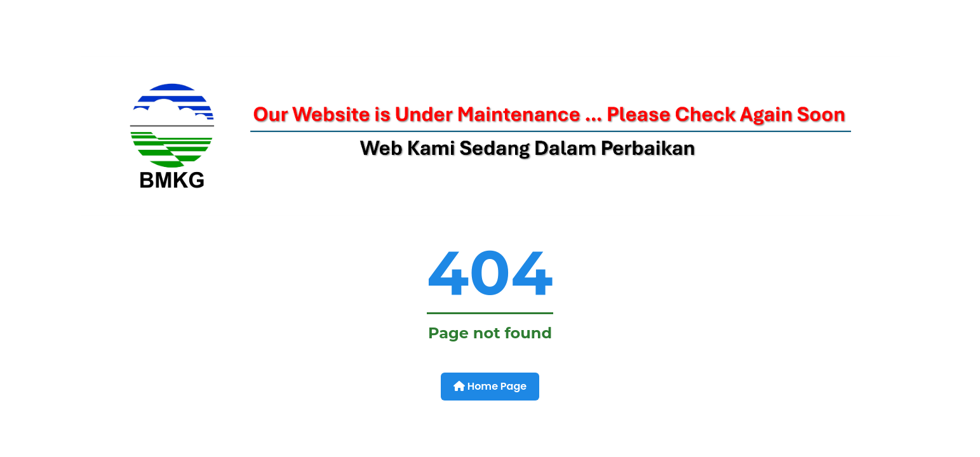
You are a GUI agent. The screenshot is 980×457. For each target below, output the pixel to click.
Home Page (490, 386)
